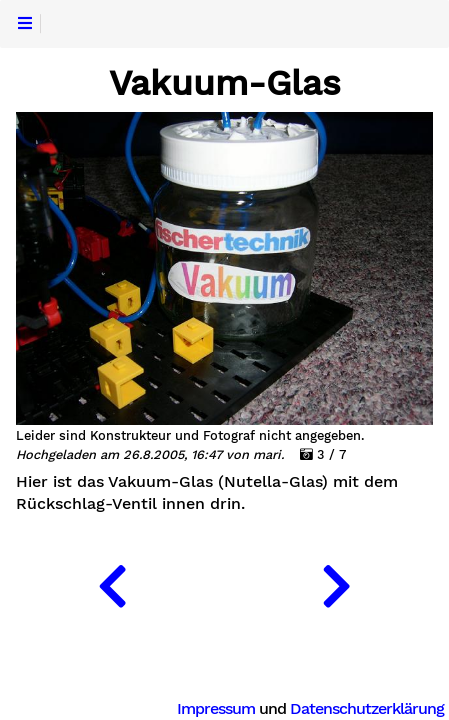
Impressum (216, 708)
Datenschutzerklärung (367, 708)
